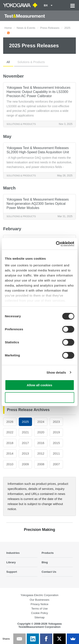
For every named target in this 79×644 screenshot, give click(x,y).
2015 (56, 443)
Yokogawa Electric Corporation (40, 595)
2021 (25, 432)
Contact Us (49, 572)
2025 (67, 28)
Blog (45, 562)
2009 (25, 464)
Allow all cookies (39, 385)
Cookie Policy (40, 613)
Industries (13, 553)
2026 (10, 422)
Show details (56, 372)
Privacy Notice (39, 604)
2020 (41, 432)
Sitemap (39, 617)
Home (8, 28)
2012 (41, 453)
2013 (25, 453)
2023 (56, 422)
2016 (41, 443)
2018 (10, 443)
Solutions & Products (31, 62)
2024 (41, 422)
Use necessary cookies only (39, 397)
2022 (10, 432)
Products (48, 553)
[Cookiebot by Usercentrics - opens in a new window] (56, 244)
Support (12, 572)
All (8, 62)
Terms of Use (40, 609)
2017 (25, 443)
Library (11, 562)
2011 (56, 453)
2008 (41, 464)
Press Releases (50, 28)
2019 (56, 432)
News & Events (26, 28)
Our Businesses (39, 600)
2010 (10, 464)
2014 (10, 453)
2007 (56, 464)
